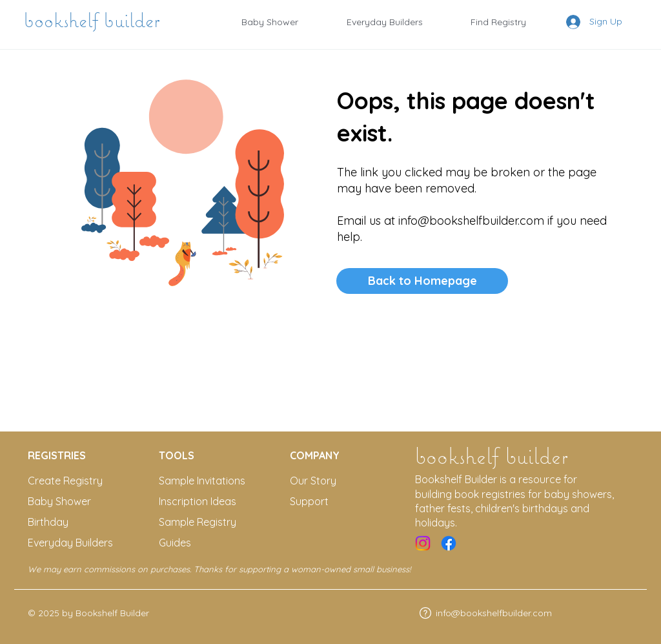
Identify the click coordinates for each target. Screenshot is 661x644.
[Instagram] (423, 543)
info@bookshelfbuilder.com (471, 221)
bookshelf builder (95, 20)
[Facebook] (449, 543)
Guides (175, 543)
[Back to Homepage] (422, 281)
